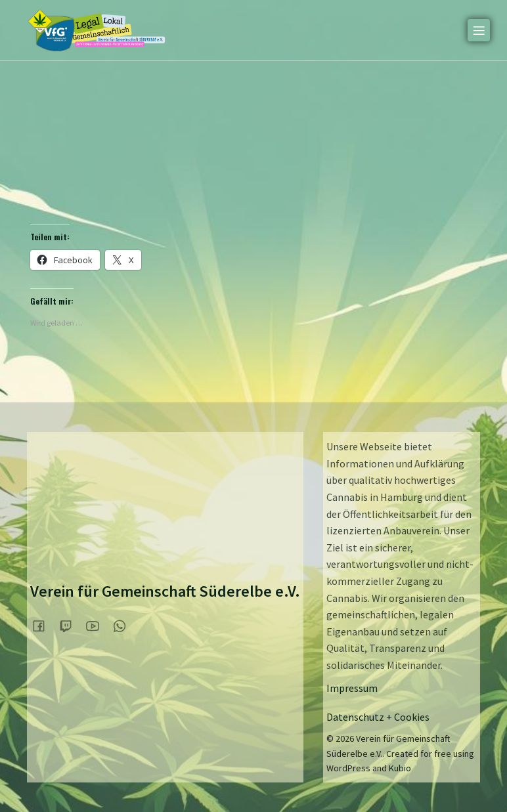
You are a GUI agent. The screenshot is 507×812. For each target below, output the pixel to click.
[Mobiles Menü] (479, 30)
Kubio (400, 768)
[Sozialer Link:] (44, 625)
